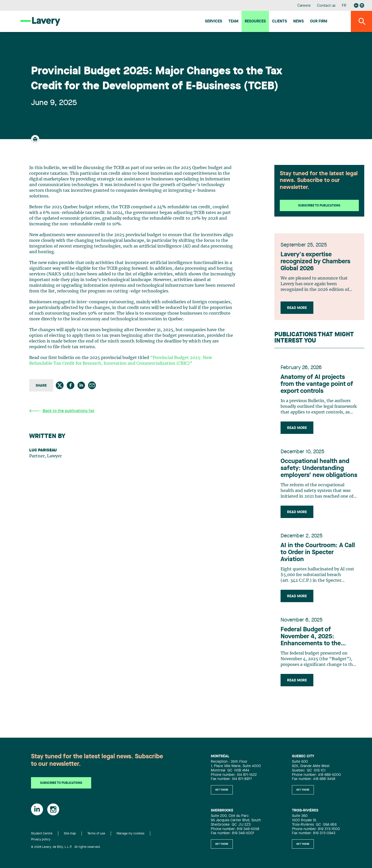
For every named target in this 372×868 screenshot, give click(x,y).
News (299, 22)
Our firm (319, 22)
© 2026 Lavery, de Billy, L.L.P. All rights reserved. (66, 847)
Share (41, 386)
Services (214, 22)
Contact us (326, 6)
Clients (280, 22)
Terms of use (96, 834)
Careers (304, 6)
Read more (297, 308)
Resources (255, 22)
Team (233, 22)
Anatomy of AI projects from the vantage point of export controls (317, 384)
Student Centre (42, 834)
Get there (222, 790)
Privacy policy (41, 840)
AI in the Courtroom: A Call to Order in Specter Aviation (318, 553)
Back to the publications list (62, 411)
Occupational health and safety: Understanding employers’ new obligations (319, 468)
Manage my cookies (130, 834)
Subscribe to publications (319, 206)
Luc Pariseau (43, 450)
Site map (70, 834)
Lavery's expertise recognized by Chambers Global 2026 (315, 262)
